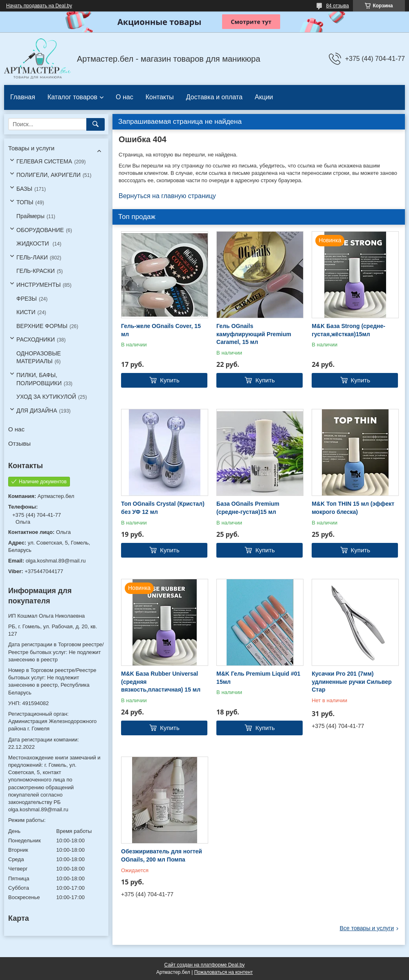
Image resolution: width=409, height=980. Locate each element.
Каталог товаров (72, 97)
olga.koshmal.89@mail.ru (56, 561)
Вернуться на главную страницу (167, 196)
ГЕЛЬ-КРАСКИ (36, 271)
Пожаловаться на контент (224, 972)
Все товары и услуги (367, 928)
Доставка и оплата (214, 97)
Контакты (160, 97)
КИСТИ (26, 312)
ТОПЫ (25, 202)
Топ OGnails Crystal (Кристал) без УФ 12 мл (163, 508)
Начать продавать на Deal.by (39, 6)
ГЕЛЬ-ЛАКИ (32, 257)
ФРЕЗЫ (27, 299)
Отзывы (19, 443)
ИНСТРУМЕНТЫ (38, 285)
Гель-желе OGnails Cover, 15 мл (161, 330)
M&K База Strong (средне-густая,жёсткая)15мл (348, 330)
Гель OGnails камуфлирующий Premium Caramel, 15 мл (254, 334)
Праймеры (30, 216)
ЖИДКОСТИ (34, 243)
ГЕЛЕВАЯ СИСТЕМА (44, 161)
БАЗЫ (24, 189)
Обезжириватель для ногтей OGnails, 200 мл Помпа (162, 855)
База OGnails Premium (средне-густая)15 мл (248, 508)
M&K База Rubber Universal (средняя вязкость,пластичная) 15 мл (161, 682)
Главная (23, 97)
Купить (170, 380)
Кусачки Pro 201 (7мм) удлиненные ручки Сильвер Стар (352, 682)
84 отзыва (337, 6)
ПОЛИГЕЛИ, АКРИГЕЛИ (48, 175)
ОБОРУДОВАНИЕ (40, 230)
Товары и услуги (31, 148)
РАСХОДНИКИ (36, 339)
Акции (264, 97)
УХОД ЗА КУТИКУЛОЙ (46, 397)
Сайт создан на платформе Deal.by (205, 965)
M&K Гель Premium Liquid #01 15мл (258, 678)
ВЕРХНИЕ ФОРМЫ (42, 326)
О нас (125, 97)
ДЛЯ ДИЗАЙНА (37, 411)
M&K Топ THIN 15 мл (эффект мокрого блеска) (353, 508)
